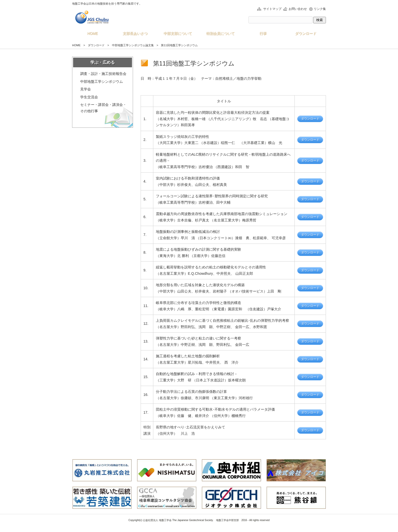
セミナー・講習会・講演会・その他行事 (103, 108)
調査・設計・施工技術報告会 (103, 74)
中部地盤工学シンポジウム (102, 82)
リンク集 (320, 9)
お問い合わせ (298, 9)
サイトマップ (272, 9)
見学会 (86, 89)
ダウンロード (310, 119)
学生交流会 (89, 97)
